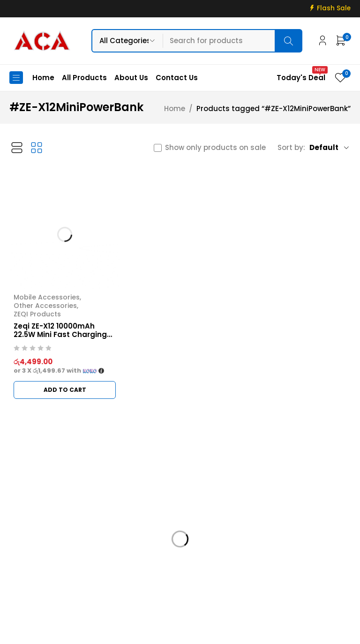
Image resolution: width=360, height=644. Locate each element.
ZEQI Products (37, 314)
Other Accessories (45, 306)
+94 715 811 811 (40, 573)
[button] (65, 390)
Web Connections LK (283, 631)
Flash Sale (334, 8)
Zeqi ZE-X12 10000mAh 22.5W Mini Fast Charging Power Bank (60, 334)
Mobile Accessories (47, 297)
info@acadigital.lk (43, 559)
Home (175, 109)
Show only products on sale (215, 148)
